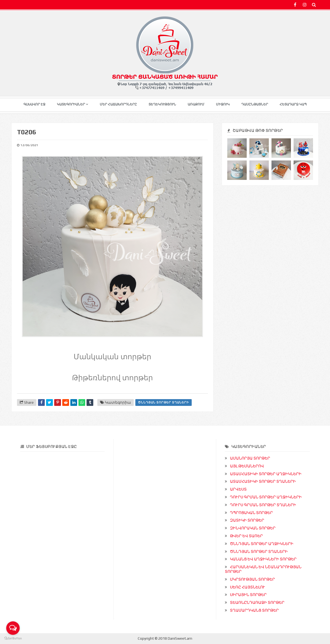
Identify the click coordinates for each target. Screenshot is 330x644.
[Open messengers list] (13, 628)
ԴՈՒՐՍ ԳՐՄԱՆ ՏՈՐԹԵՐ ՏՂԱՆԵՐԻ (263, 505)
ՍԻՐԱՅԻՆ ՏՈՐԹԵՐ (248, 595)
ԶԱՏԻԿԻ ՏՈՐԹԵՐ (247, 520)
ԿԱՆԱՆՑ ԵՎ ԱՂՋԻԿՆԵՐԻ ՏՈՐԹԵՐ (263, 559)
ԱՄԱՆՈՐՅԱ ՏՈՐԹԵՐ (250, 458)
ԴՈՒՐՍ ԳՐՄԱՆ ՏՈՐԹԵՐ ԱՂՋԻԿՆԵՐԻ (266, 497)
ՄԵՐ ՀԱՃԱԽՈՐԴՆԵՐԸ (118, 104)
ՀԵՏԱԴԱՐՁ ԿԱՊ (293, 104)
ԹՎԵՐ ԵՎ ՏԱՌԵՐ (246, 536)
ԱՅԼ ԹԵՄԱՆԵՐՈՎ (247, 466)
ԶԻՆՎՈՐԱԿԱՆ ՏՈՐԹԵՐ (253, 528)
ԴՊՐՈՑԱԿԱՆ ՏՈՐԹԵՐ (251, 513)
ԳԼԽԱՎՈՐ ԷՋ (34, 104)
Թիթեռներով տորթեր (113, 377)
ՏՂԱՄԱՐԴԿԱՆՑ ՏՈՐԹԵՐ (254, 610)
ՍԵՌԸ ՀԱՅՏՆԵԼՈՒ (247, 587)
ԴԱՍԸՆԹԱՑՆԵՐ (255, 104)
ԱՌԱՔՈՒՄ (196, 104)
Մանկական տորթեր (112, 356)
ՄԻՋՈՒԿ (223, 104)
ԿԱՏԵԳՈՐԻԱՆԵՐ (71, 104)
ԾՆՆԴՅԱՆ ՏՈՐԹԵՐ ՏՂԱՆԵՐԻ (164, 402)
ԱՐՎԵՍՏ (238, 489)
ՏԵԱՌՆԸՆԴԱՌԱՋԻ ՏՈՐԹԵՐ (257, 602)
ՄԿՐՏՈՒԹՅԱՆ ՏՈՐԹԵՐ (252, 579)
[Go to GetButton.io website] (13, 638)
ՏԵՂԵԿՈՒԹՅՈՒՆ (162, 104)
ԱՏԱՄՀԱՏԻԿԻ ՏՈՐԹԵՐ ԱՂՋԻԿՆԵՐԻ (266, 474)
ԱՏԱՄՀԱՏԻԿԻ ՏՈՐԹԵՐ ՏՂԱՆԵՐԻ (263, 481)
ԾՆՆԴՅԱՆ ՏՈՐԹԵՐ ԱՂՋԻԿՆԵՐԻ (262, 544)
